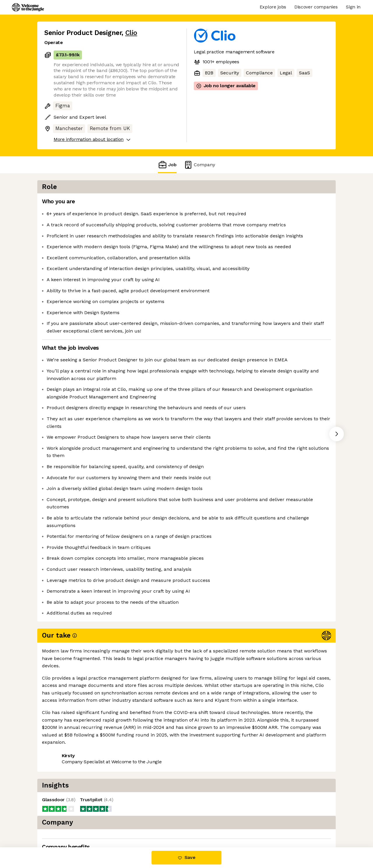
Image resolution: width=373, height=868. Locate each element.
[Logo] (28, 7)
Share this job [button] (60, 823)
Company (199, 165)
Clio (131, 33)
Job (167, 165)
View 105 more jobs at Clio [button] (115, 823)
